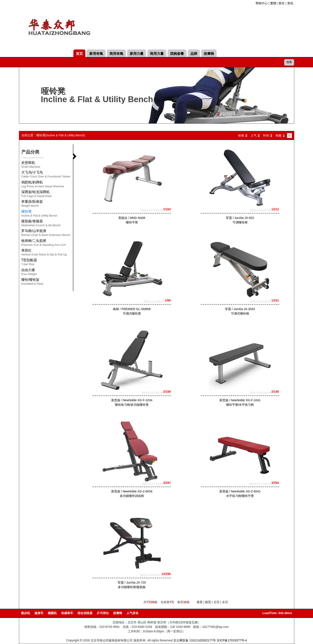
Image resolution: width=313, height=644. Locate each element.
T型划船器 (29, 263)
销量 (279, 135)
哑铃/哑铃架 (32, 282)
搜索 (289, 62)
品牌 (194, 54)
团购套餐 (177, 54)
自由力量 (29, 273)
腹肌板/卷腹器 (41, 224)
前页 (208, 602)
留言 (282, 3)
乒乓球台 (103, 613)
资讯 (290, 3)
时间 (266, 135)
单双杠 (44, 253)
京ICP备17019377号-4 (232, 640)
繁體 (273, 3)
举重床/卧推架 (32, 204)
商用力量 (157, 54)
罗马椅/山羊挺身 (46, 234)
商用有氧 (116, 54)
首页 (79, 54)
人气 (254, 135)
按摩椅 (209, 54)
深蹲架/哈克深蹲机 (37, 195)
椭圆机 (52, 613)
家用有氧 (96, 54)
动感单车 (67, 613)
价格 (241, 135)
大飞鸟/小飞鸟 (46, 175)
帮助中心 (262, 3)
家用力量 (137, 54)
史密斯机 (31, 165)
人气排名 (133, 613)
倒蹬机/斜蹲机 (43, 185)
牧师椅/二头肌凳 (44, 243)
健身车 (39, 613)
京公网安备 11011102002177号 (195, 640)
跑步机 (26, 613)
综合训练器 (85, 613)
